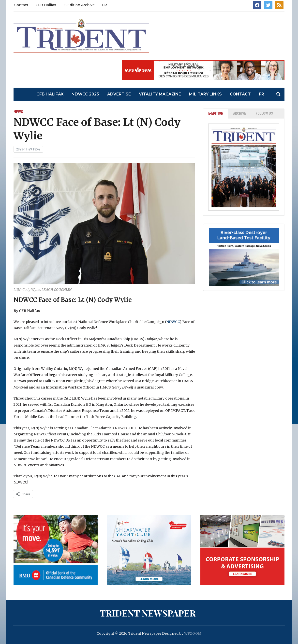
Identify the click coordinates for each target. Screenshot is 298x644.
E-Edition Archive (79, 5)
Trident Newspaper (148, 613)
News (18, 112)
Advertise (119, 94)
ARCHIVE (239, 113)
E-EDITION (216, 113)
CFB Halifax (46, 5)
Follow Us (264, 113)
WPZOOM (193, 633)
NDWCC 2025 (85, 94)
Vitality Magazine (160, 94)
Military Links (205, 94)
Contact (21, 5)
